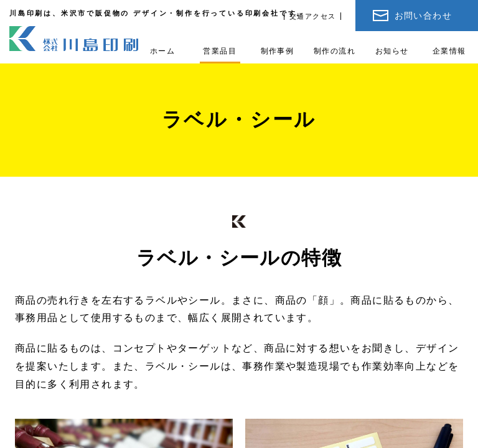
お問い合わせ (423, 16)
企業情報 (449, 51)
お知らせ (392, 51)
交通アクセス (312, 16)
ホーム (162, 51)
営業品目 (220, 51)
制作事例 (278, 51)
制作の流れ (335, 51)
